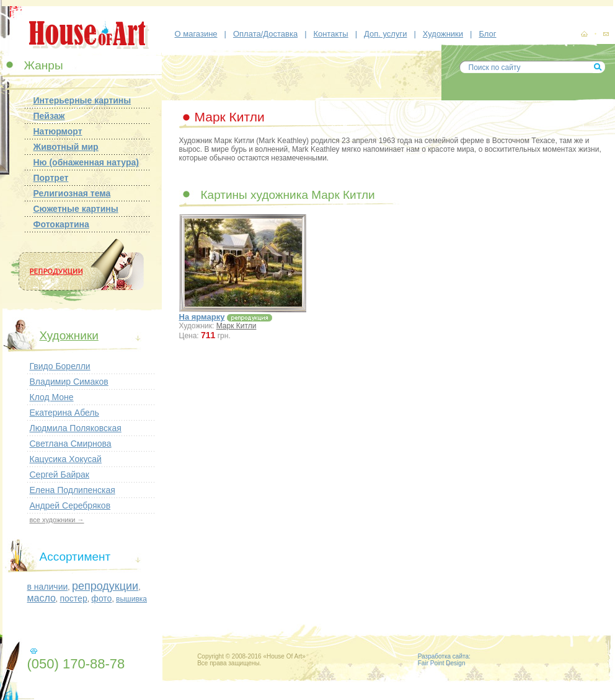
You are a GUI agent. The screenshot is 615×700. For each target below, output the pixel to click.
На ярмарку (202, 317)
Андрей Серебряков (70, 505)
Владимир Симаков (69, 382)
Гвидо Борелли (60, 366)
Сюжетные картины (76, 209)
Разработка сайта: (444, 656)
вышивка (131, 599)
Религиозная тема (72, 193)
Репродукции (76, 272)
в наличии (48, 587)
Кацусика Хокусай (66, 459)
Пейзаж (49, 116)
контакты (606, 35)
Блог (487, 34)
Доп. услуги (385, 34)
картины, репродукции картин (584, 34)
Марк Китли (237, 326)
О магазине (196, 34)
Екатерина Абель (64, 413)
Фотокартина (61, 224)
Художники (443, 34)
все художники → (57, 520)
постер (73, 598)
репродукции (105, 586)
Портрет (51, 178)
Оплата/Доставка (265, 34)
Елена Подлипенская (73, 490)
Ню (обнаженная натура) (86, 162)
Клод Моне (52, 397)
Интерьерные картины (82, 100)
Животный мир (66, 147)
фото (101, 598)
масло (42, 598)
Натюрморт (58, 131)
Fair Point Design (442, 663)
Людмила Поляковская (76, 428)
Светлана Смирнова (71, 444)
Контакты (331, 34)
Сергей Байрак (60, 475)
